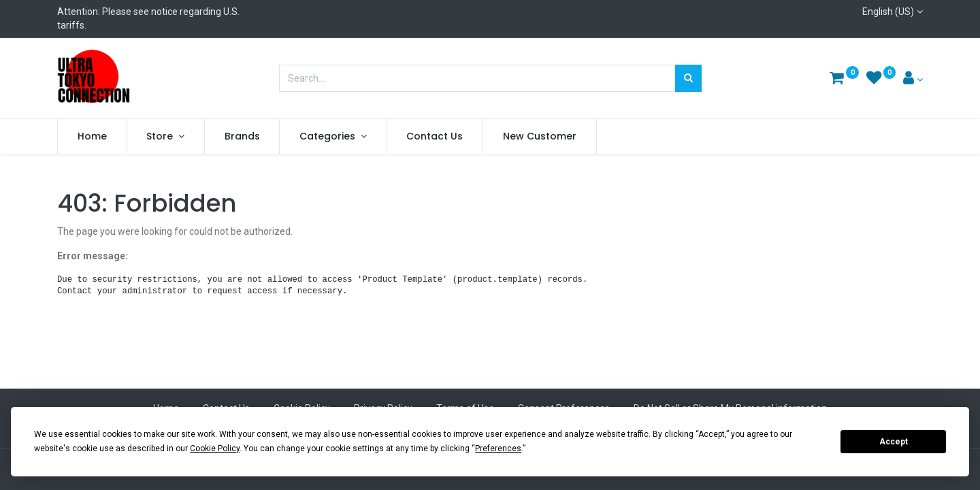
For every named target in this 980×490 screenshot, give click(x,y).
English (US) (888, 12)
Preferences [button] (498, 448)
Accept (894, 442)
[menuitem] (92, 137)
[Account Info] (913, 80)
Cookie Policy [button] (215, 448)
